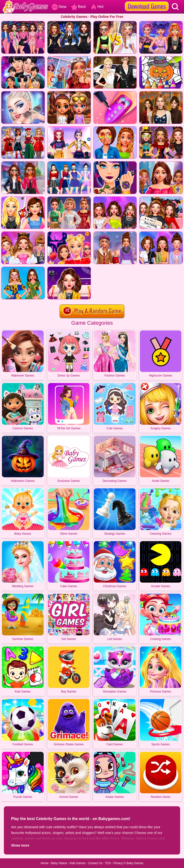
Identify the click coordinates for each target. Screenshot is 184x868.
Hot (97, 7)
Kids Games (78, 863)
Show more (20, 845)
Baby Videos (59, 863)
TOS (108, 863)
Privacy (118, 863)
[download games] (147, 2)
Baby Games (135, 863)
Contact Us (95, 863)
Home (45, 863)
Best (78, 7)
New (59, 7)
